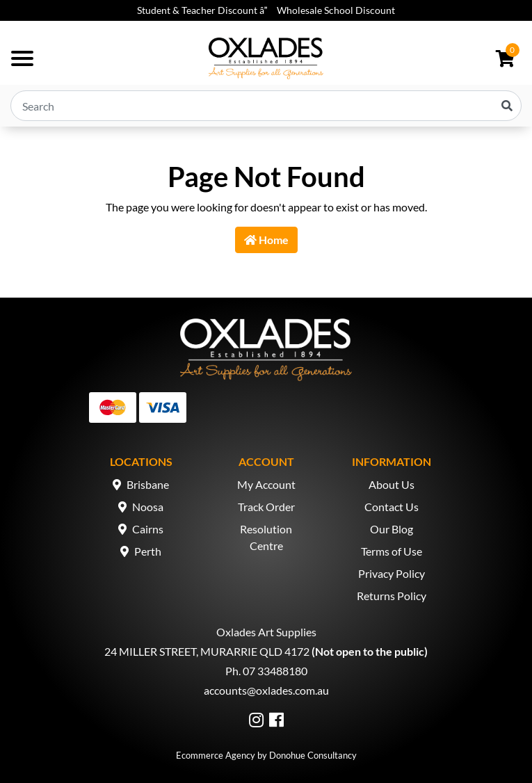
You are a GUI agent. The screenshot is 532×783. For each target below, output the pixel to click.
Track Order (266, 507)
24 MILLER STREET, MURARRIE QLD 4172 (207, 651)
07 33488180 (275, 671)
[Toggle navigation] (22, 58)
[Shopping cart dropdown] (505, 58)
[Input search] (266, 106)
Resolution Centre (266, 537)
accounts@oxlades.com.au (266, 690)
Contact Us (392, 507)
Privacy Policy (392, 573)
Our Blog (392, 529)
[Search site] (507, 106)
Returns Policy (392, 596)
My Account (266, 484)
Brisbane (148, 484)
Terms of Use (392, 551)
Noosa (148, 507)
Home (266, 240)
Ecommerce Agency (216, 755)
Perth (148, 551)
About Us (392, 484)
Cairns (148, 529)
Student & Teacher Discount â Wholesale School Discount (266, 10)
